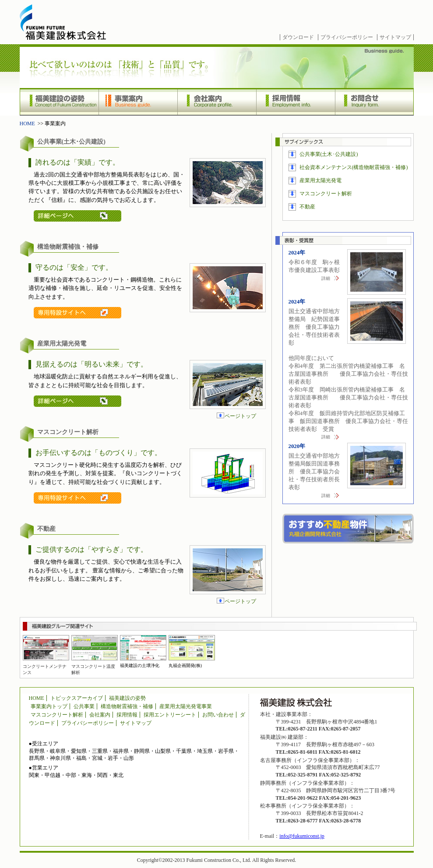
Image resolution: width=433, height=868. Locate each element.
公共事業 (84, 706)
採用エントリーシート (170, 715)
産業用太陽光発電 (320, 180)
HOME (27, 123)
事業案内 (138, 102)
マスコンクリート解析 (326, 194)
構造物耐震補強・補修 (127, 706)
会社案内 (217, 102)
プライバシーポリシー (347, 37)
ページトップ (240, 416)
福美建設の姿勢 (59, 102)
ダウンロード (298, 37)
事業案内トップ (49, 706)
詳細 (326, 278)
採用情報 (296, 102)
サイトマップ (395, 37)
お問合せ (374, 102)
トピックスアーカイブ (77, 698)
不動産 (307, 207)
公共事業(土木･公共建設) (329, 154)
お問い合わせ (218, 715)
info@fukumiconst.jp (302, 836)
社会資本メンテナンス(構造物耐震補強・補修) (354, 167)
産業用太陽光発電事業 (186, 706)
